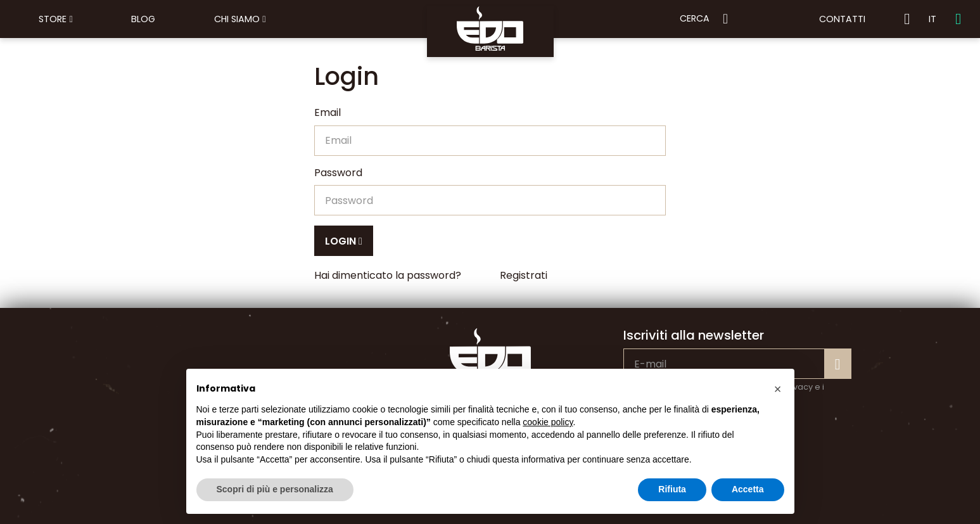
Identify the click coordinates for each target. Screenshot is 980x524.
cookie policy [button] (548, 422)
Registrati (524, 275)
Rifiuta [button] (672, 489)
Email (328, 113)
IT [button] (932, 19)
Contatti (842, 19)
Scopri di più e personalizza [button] (275, 489)
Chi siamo (240, 19)
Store (55, 19)
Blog (143, 19)
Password (338, 173)
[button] (778, 389)
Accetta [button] (748, 489)
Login (344, 241)
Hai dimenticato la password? (388, 275)
